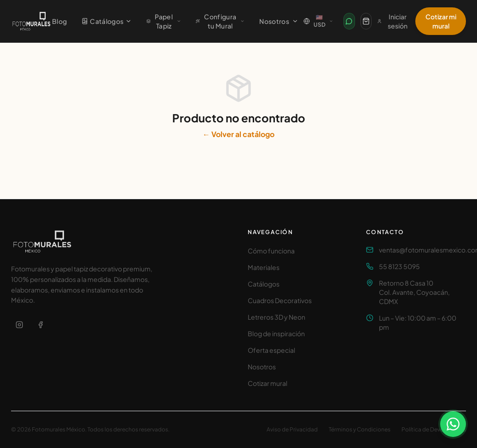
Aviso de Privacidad (292, 429)
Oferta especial (271, 350)
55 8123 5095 (399, 266)
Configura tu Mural (220, 21)
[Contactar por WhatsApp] (349, 21)
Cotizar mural (268, 383)
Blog (59, 21)
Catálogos (107, 21)
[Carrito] (366, 21)
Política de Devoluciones (434, 429)
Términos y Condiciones (360, 429)
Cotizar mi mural (441, 21)
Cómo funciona (271, 251)
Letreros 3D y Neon (276, 317)
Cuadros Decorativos (280, 300)
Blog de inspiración (276, 333)
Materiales (264, 267)
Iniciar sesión (392, 21)
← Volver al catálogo (238, 134)
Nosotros (279, 21)
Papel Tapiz (164, 21)
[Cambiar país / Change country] (318, 21)
